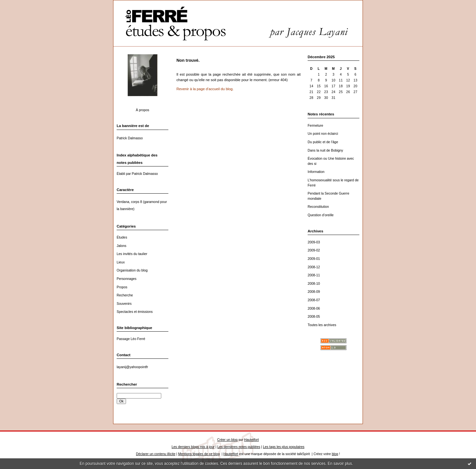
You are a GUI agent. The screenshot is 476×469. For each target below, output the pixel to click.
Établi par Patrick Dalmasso (137, 174)
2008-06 (314, 309)
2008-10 (314, 284)
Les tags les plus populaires (284, 447)
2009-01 (314, 259)
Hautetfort (251, 440)
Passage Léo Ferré (131, 339)
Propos (122, 287)
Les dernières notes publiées (239, 447)
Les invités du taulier (132, 254)
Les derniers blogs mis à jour (193, 447)
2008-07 (314, 300)
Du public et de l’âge (323, 142)
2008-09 (314, 292)
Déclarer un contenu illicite (156, 454)
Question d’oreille (321, 215)
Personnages (127, 279)
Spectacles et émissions (135, 312)
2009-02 (314, 250)
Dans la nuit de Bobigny (325, 150)
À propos (143, 110)
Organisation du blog (132, 270)
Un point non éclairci (323, 134)
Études (122, 237)
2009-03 (314, 242)
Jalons (122, 246)
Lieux (121, 262)
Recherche (125, 295)
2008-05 (314, 317)
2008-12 (314, 267)
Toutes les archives (322, 325)
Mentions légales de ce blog (199, 454)
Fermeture (315, 126)
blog (335, 454)
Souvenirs (124, 304)
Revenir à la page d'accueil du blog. (205, 89)
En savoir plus (340, 464)
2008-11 (314, 275)
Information (316, 172)
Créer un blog (227, 440)
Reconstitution (318, 207)
